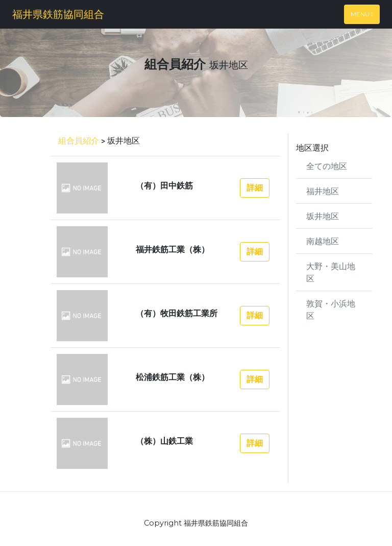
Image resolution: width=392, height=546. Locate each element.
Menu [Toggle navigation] (362, 14)
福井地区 (323, 191)
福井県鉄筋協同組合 (58, 14)
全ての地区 (327, 166)
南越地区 (323, 241)
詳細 (255, 188)
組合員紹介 (79, 140)
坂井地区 (323, 216)
